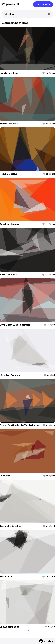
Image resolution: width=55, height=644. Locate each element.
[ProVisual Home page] (11, 4)
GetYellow (46, 641)
